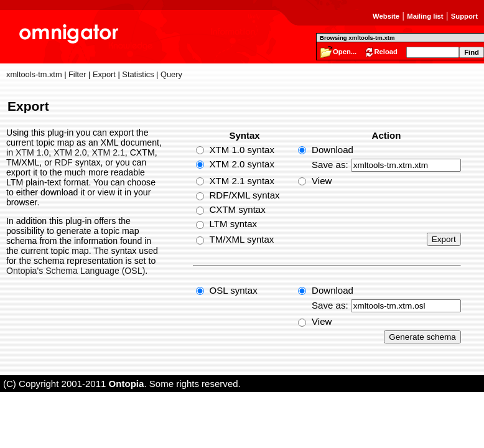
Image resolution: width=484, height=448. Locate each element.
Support (464, 16)
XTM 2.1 (108, 152)
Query (171, 74)
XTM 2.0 (70, 152)
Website (386, 16)
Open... (345, 52)
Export (104, 74)
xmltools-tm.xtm (34, 74)
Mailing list (425, 16)
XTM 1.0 (32, 152)
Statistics (138, 74)
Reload (386, 52)
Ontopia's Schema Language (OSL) (76, 271)
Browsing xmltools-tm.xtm (357, 38)
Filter (77, 74)
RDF (64, 162)
